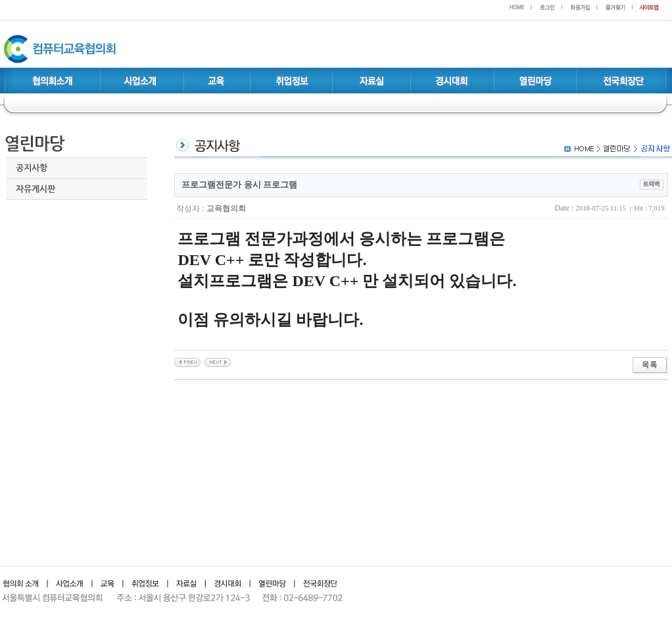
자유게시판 (36, 189)
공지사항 (32, 168)
